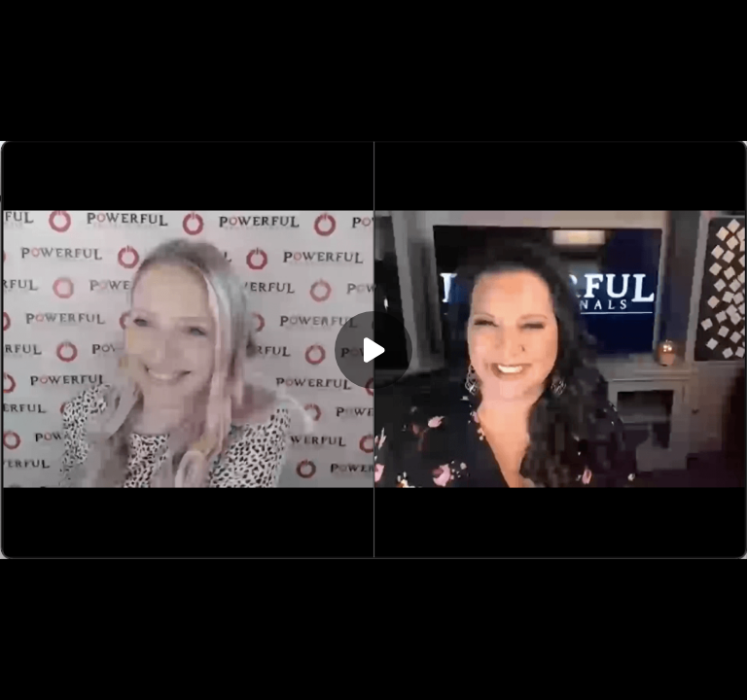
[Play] (373, 350)
